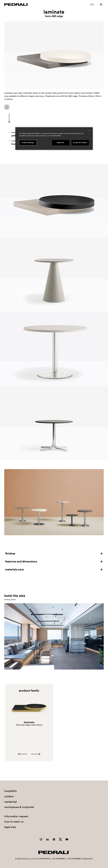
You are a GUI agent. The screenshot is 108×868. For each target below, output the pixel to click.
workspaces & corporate (19, 807)
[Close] (89, 130)
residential (11, 802)
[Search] (101, 5)
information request (16, 816)
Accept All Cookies (80, 143)
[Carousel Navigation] (29, 754)
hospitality (11, 791)
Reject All (61, 143)
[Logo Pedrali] (16, 5)
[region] (54, 139)
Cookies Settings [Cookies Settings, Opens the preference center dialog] (28, 143)
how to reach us (14, 822)
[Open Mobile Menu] (92, 5)
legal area (10, 827)
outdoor (9, 796)
